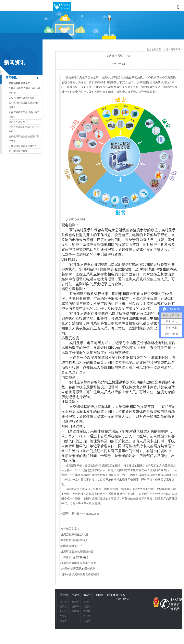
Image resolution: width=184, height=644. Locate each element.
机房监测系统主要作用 (74, 535)
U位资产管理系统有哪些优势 (78, 569)
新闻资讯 (11, 78)
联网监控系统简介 (18, 122)
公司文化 (63, 607)
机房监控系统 (77, 489)
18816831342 (176, 600)
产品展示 (76, 595)
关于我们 (64, 595)
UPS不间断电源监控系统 (21, 98)
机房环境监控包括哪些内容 (77, 552)
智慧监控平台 (75, 602)
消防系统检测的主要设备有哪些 (80, 574)
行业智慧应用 (87, 616)
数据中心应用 (87, 602)
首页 (166, 49)
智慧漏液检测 (75, 612)
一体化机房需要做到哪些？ (23, 146)
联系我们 (111, 595)
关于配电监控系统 (18, 151)
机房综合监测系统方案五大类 (78, 563)
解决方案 (88, 595)
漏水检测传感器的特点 (74, 540)
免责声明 (63, 621)
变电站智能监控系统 (19, 83)
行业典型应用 (87, 621)
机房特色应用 (87, 607)
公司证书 (63, 612)
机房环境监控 (75, 607)
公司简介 (63, 602)
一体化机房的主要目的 (74, 557)
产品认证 (63, 616)
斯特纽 (76, 514)
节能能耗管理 (87, 612)
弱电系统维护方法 (71, 546)
